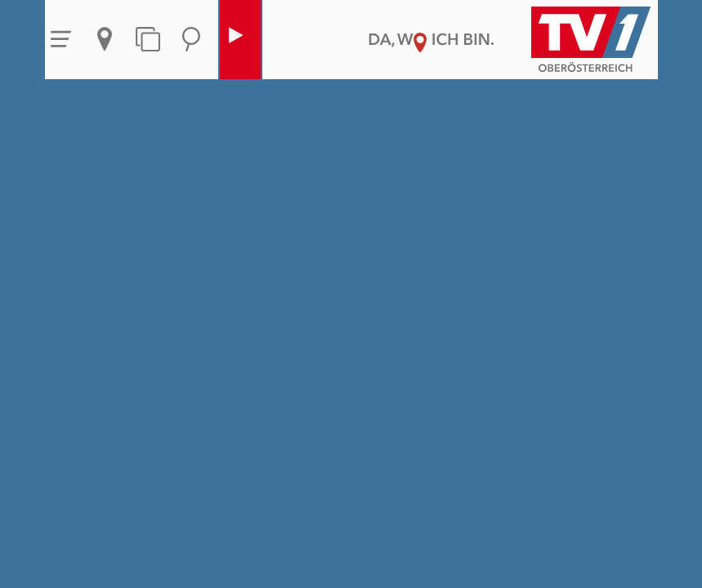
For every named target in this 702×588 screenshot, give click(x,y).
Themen (148, 39)
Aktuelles (105, 39)
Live (236, 39)
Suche (191, 39)
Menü (61, 39)
